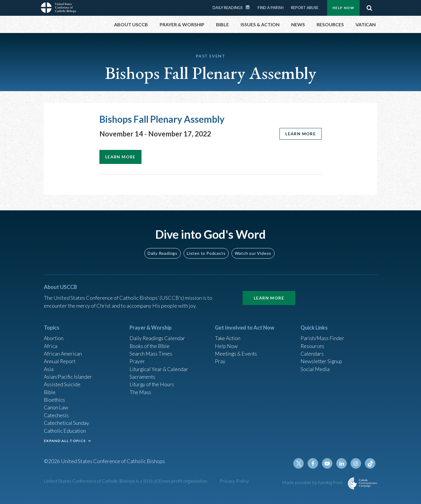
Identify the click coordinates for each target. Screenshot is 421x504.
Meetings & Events (237, 351)
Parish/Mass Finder (323, 335)
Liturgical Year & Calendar (159, 367)
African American (63, 351)
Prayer (137, 359)
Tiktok (370, 463)
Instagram (356, 463)
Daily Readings (228, 8)
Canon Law (56, 406)
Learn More (269, 295)
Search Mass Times (151, 351)
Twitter (300, 463)
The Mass (140, 391)
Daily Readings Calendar (250, 7)
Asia (49, 367)
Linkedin (342, 463)
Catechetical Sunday (67, 422)
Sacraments (143, 375)
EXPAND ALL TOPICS (65, 440)
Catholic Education (65, 430)
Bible (50, 391)
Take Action (228, 335)
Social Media (315, 367)
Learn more (300, 134)
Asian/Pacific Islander (68, 375)
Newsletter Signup (322, 359)
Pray (220, 359)
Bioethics (55, 399)
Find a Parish (271, 8)
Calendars (312, 351)
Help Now (343, 8)
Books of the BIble (150, 343)
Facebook (314, 463)
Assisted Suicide (62, 383)
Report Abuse (305, 8)
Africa (51, 343)
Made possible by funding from (313, 482)
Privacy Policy (234, 481)
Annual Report (60, 359)
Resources (313, 343)
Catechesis (57, 414)
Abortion (54, 335)
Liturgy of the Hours (152, 383)
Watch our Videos (253, 250)
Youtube (328, 463)
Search (369, 8)
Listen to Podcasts (206, 250)
